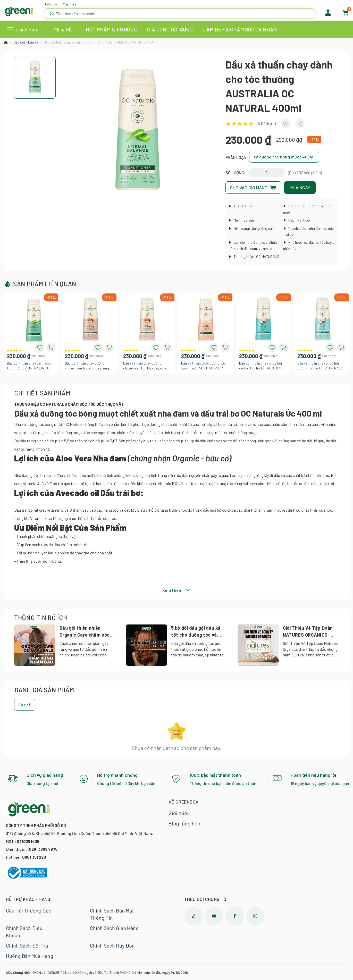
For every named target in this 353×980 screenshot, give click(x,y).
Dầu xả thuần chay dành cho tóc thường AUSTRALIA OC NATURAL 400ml (100, 42)
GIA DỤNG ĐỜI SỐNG (170, 29)
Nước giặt (51, 4)
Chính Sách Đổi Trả (27, 945)
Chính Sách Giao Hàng (114, 928)
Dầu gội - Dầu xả (26, 42)
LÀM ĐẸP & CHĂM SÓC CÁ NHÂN (240, 29)
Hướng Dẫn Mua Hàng (30, 956)
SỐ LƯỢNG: (235, 172)
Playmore (70, 4)
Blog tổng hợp (184, 823)
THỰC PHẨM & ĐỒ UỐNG (110, 29)
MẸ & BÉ (63, 29)
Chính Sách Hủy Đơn (112, 945)
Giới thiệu (179, 813)
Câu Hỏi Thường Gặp (29, 910)
